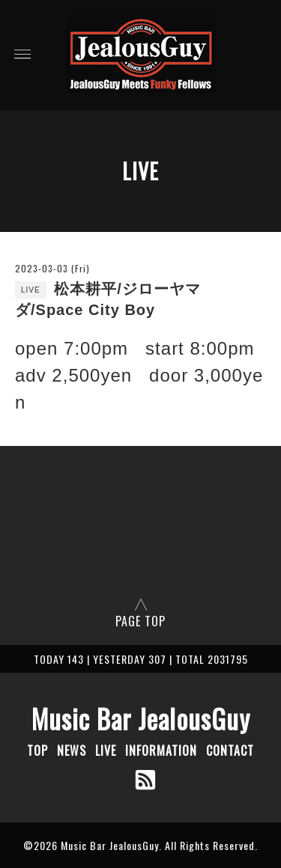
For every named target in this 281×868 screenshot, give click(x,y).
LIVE (106, 751)
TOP (37, 751)
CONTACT (230, 751)
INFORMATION (161, 751)
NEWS (72, 751)
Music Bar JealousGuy (141, 718)
